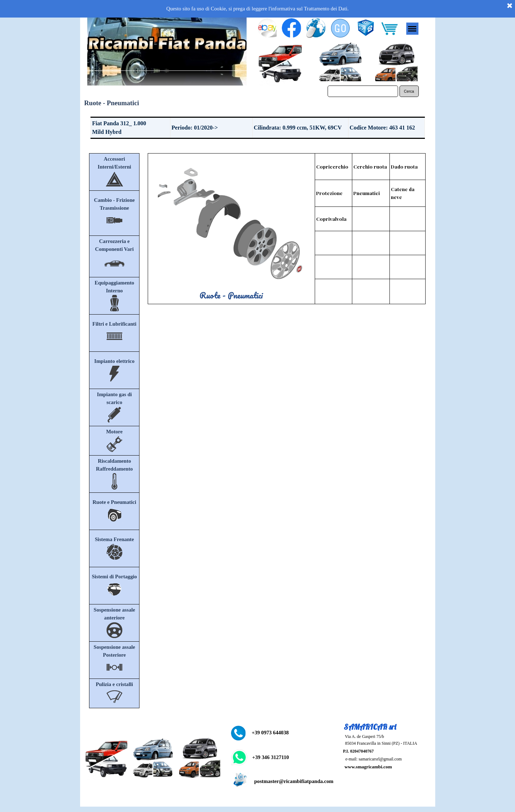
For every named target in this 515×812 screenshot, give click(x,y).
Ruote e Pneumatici (114, 502)
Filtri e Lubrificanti (114, 324)
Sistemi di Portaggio (114, 577)
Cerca (409, 91)
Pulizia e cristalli (114, 684)
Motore (114, 432)
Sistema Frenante (114, 539)
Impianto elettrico (114, 361)
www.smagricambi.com (368, 767)
